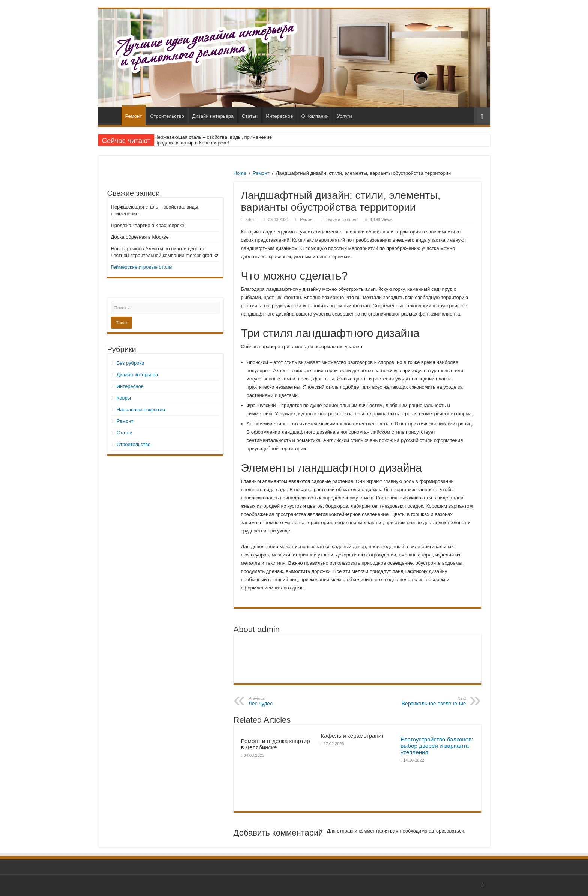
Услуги (345, 116)
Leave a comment (342, 219)
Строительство (167, 116)
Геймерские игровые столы (142, 267)
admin (251, 219)
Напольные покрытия (141, 410)
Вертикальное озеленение (428, 701)
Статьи (250, 116)
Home (240, 173)
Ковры (124, 398)
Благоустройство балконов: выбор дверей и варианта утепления (437, 746)
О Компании (315, 116)
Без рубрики (130, 363)
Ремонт (134, 116)
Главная (112, 115)
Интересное (279, 116)
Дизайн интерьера (213, 116)
